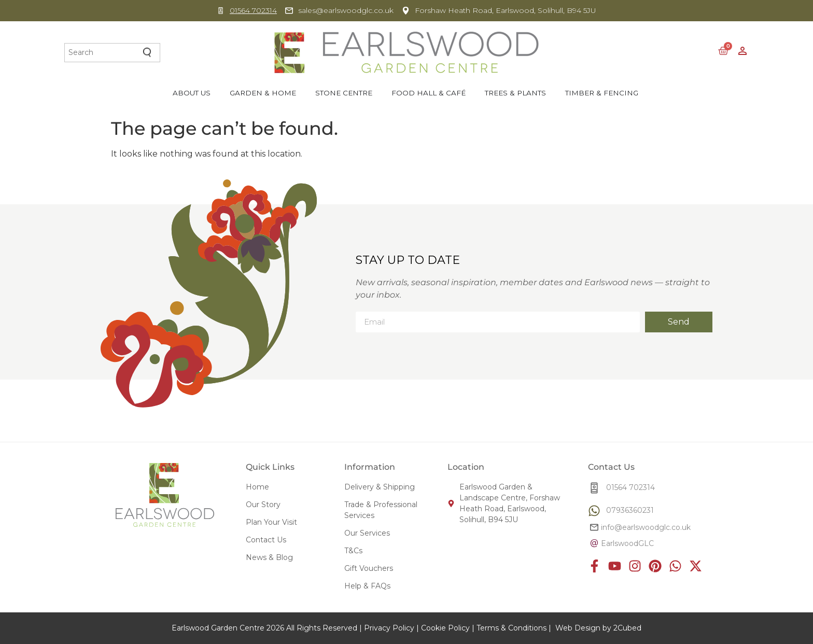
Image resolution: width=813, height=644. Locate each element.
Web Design (578, 628)
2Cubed (627, 628)
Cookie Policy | (448, 628)
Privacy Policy (389, 628)
